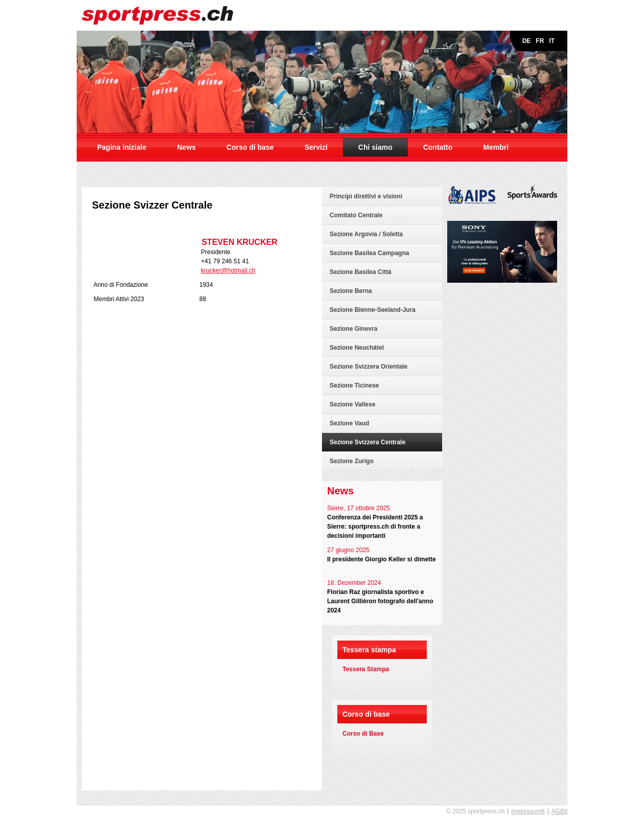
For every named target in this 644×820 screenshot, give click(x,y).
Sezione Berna (351, 291)
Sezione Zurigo (352, 461)
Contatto (438, 147)
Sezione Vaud (349, 423)
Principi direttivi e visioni (366, 196)
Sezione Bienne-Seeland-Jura (373, 310)
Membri (496, 147)
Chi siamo (375, 147)
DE (527, 41)
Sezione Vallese (352, 404)
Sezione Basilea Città (361, 272)
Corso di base (250, 147)
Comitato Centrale (356, 215)
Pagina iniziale (122, 147)
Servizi (316, 147)
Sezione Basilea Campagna (369, 253)
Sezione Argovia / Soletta (366, 234)
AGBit (559, 811)
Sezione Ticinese (354, 385)
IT (552, 41)
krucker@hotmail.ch (228, 270)
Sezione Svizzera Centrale (367, 442)
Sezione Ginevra (353, 329)
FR (540, 41)
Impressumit (528, 811)
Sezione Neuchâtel (357, 348)
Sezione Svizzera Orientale (369, 367)
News (186, 147)
